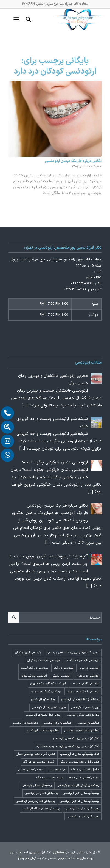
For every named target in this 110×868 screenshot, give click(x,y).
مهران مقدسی (56, 858)
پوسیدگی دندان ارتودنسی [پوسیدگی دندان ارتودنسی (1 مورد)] (37, 785)
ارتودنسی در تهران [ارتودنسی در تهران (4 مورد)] (89, 668)
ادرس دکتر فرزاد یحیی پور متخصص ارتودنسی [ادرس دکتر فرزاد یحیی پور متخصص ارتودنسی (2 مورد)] (73, 653)
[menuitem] (28, 20)
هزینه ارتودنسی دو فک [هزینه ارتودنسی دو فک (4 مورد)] (50, 778)
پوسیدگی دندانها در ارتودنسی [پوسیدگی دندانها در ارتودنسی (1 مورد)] (82, 809)
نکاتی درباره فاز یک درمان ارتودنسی (73, 161)
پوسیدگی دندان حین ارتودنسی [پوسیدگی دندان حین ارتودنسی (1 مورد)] (81, 793)
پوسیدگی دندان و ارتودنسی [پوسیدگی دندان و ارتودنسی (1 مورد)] (83, 817)
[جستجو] (28, 20)
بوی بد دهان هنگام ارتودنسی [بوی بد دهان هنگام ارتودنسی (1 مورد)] (82, 715)
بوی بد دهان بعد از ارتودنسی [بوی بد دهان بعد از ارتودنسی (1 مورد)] (49, 707)
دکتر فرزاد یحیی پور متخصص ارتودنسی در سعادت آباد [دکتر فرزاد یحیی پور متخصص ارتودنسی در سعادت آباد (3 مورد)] (68, 746)
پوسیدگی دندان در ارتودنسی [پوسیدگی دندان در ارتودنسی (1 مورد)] (41, 793)
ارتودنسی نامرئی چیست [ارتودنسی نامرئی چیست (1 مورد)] (85, 684)
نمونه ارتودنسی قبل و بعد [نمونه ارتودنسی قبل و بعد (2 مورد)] (84, 778)
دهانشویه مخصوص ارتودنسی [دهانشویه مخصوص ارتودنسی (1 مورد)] (82, 731)
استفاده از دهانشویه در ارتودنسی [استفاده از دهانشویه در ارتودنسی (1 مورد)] (80, 699)
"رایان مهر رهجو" (27, 858)
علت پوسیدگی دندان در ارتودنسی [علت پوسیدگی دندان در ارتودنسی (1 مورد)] (80, 754)
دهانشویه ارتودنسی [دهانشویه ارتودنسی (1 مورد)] (88, 723)
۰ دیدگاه (97, 167)
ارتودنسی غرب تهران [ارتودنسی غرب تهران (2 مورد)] (88, 676)
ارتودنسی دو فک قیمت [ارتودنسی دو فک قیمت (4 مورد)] (35, 668)
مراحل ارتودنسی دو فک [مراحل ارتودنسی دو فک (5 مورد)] (85, 770)
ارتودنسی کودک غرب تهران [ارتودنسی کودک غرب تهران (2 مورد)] (46, 692)
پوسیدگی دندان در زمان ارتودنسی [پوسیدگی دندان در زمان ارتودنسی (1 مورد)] (36, 801)
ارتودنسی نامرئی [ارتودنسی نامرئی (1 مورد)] (61, 676)
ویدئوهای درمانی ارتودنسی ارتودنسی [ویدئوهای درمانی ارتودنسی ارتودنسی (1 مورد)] (78, 785)
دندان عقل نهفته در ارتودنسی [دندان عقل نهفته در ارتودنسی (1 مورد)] (43, 715)
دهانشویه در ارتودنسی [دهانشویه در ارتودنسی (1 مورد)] (25, 723)
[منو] (17, 20)
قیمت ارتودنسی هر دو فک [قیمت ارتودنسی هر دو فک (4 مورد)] (39, 762)
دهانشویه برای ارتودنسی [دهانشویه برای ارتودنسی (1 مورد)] (57, 723)
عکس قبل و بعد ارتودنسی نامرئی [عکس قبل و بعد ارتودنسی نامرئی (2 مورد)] (80, 762)
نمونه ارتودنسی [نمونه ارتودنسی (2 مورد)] (57, 770)
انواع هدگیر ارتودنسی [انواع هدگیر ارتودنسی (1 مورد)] (44, 699)
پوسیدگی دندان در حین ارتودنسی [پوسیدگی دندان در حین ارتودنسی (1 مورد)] (80, 801)
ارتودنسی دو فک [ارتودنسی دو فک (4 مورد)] (64, 668)
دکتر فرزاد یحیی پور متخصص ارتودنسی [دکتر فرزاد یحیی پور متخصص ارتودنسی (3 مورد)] (76, 738)
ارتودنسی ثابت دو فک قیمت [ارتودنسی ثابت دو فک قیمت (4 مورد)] (82, 660)
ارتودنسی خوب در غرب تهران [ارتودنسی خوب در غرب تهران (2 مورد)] (44, 660)
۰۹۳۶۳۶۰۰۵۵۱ (75, 289)
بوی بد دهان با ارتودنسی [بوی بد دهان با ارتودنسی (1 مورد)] (85, 707)
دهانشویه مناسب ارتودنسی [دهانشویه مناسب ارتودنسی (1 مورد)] (43, 731)
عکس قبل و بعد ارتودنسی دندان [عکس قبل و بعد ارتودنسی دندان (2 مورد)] (36, 754)
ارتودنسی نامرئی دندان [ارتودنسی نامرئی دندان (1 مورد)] (34, 676)
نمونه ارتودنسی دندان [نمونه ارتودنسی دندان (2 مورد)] (31, 770)
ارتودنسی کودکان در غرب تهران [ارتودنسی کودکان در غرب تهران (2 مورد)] (48, 684)
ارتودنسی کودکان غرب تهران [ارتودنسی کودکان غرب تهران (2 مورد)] (83, 692)
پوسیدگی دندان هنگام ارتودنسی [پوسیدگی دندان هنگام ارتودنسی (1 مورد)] (41, 809)
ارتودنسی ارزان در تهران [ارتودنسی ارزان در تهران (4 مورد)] (28, 653)
